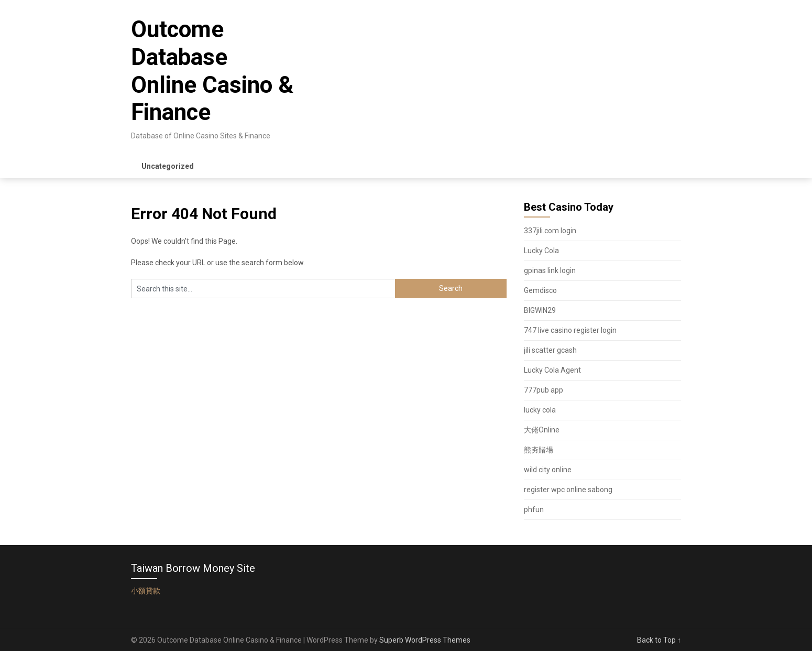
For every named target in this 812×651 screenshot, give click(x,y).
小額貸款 (146, 591)
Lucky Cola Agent (552, 370)
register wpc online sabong (568, 490)
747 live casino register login (570, 330)
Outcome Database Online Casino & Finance (212, 71)
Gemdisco (540, 290)
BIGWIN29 (540, 310)
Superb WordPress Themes (425, 640)
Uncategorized (168, 166)
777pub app (544, 390)
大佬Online (542, 430)
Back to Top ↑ (659, 640)
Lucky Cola (541, 251)
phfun (534, 509)
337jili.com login (550, 231)
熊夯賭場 (539, 450)
